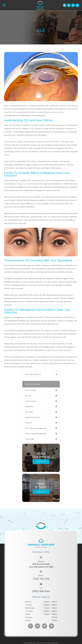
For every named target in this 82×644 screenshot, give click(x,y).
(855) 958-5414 (41, 590)
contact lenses (31, 401)
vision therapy (31, 390)
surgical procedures (33, 417)
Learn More (41, 462)
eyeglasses (29, 406)
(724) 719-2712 (41, 578)
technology (29, 439)
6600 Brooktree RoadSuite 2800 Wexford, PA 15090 (41, 564)
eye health (29, 412)
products (28, 423)
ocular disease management (36, 434)
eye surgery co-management (36, 428)
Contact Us (41, 492)
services (28, 396)
